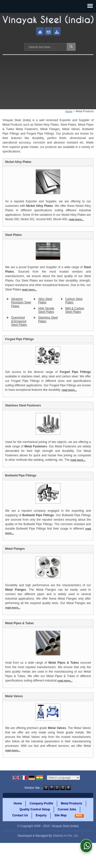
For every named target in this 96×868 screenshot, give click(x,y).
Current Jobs (67, 809)
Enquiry (41, 815)
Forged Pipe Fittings (20, 339)
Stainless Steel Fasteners (23, 405)
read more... (76, 219)
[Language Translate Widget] (63, 778)
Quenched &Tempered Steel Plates (19, 321)
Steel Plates (13, 235)
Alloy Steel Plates (45, 301)
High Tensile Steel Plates (46, 310)
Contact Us (20, 815)
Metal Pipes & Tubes (20, 623)
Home (69, 111)
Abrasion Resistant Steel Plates (21, 303)
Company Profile (41, 803)
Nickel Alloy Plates (18, 162)
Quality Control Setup (35, 809)
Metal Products (72, 803)
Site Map (60, 815)
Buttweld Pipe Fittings (21, 475)
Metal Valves (14, 696)
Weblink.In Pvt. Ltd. (66, 836)
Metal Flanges (15, 549)
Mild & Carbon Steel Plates (75, 310)
